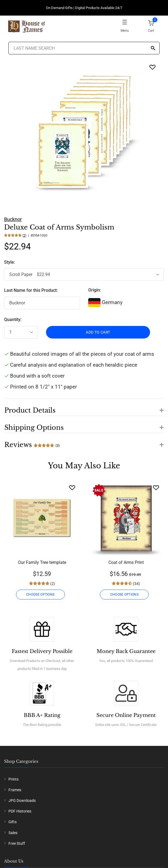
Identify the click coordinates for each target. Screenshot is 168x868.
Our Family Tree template (42, 562)
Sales (13, 833)
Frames (15, 790)
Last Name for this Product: (31, 290)
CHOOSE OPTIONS (40, 595)
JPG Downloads (22, 801)
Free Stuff (17, 843)
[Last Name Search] (84, 48)
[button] (84, 407)
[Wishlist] (72, 488)
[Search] (153, 48)
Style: (10, 262)
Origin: (95, 290)
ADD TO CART (98, 332)
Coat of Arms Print (126, 562)
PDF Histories (20, 811)
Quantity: (13, 320)
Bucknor (13, 219)
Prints (13, 779)
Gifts (13, 822)
